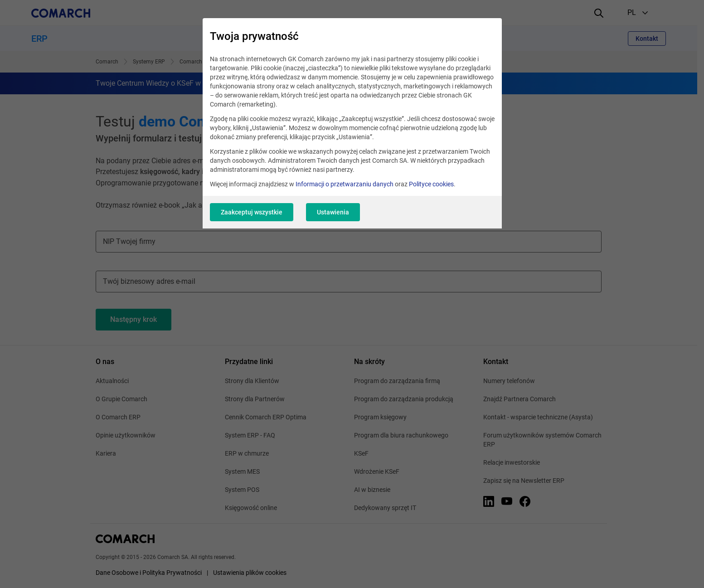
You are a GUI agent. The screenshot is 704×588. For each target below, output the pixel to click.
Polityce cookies (431, 184)
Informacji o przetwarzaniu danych (345, 184)
